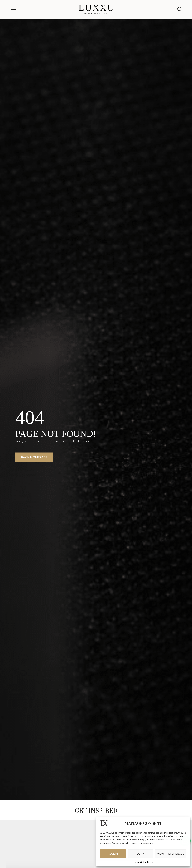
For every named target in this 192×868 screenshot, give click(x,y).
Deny (141, 854)
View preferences (171, 854)
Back (34, 457)
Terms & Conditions (143, 862)
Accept (113, 854)
